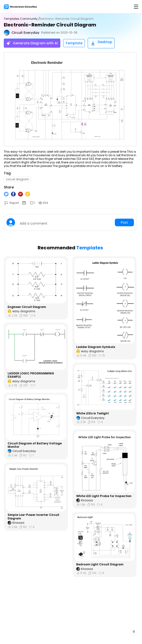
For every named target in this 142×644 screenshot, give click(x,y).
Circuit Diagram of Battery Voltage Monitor (35, 445)
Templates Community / (22, 19)
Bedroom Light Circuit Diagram (100, 564)
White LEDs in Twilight (93, 413)
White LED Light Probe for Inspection (104, 496)
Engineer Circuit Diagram (27, 307)
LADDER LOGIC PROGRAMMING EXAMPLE (31, 375)
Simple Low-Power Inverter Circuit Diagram (33, 517)
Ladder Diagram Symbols (96, 347)
